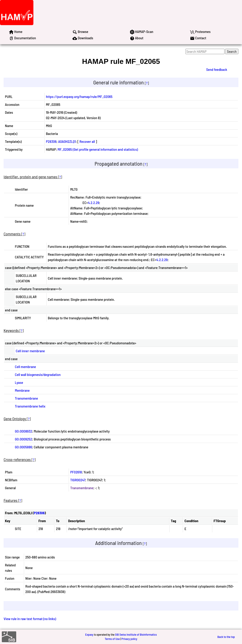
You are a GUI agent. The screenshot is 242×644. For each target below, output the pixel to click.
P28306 (51, 141)
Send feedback (217, 69)
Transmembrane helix (30, 406)
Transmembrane (26, 398)
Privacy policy (129, 639)
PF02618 (76, 472)
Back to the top (226, 637)
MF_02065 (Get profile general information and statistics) (98, 149)
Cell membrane (25, 367)
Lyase (19, 382)
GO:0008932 (24, 431)
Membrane (22, 390)
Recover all (87, 141)
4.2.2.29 (94, 203)
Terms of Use (112, 639)
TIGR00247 (78, 480)
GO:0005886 (24, 447)
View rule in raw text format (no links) (30, 619)
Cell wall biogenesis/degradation (38, 374)
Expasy (89, 635)
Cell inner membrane (30, 351)
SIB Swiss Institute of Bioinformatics (136, 635)
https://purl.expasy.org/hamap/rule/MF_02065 (79, 96)
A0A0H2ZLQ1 (67, 141)
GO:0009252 (24, 439)
